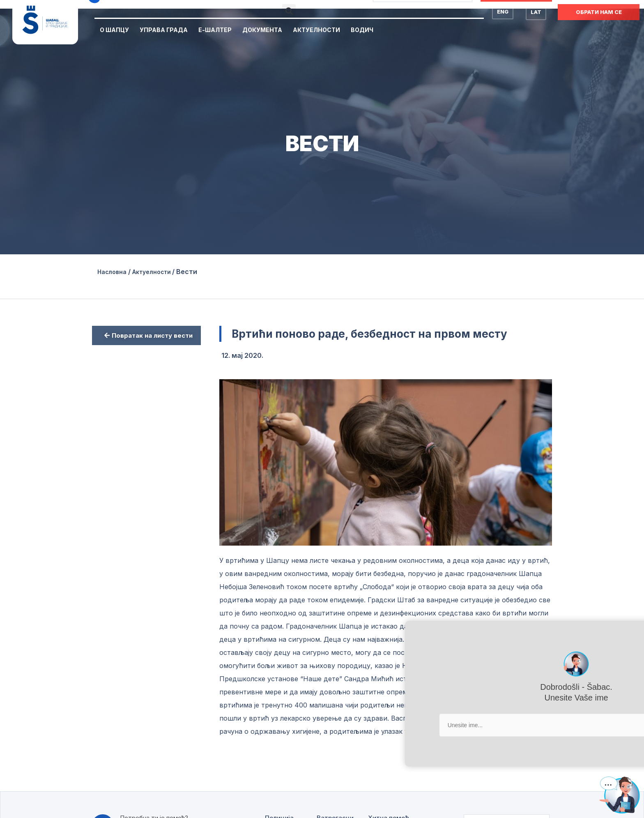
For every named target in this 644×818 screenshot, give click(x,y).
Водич (362, 30)
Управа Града (164, 30)
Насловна (114, 272)
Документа (262, 30)
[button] (289, 11)
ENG (503, 12)
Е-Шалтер (215, 30)
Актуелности (316, 30)
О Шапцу (114, 30)
